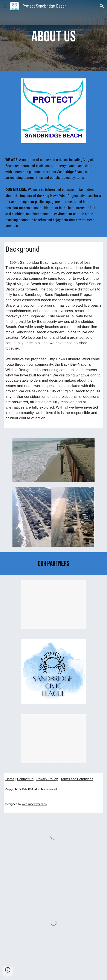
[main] (53, 37)
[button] (5, 6)
